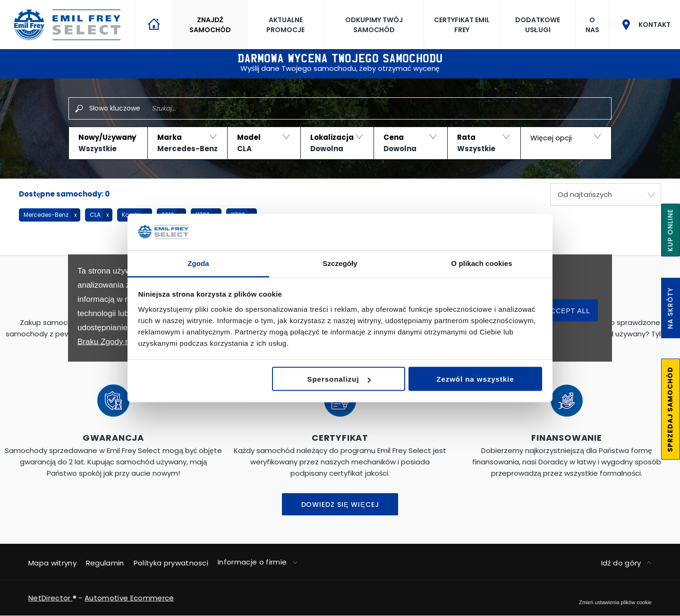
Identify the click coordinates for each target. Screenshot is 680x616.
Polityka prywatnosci (171, 563)
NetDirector (51, 598)
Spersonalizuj (339, 379)
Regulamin (105, 563)
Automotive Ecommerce (129, 598)
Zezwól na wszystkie (475, 379)
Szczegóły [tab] (340, 263)
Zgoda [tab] (198, 263)
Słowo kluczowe (115, 108)
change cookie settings (615, 602)
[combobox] (606, 195)
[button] (108, 143)
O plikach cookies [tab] (481, 263)
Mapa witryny (52, 563)
